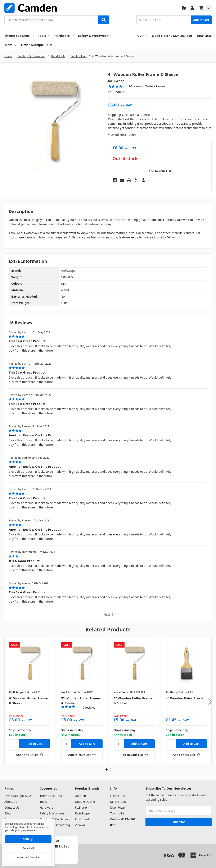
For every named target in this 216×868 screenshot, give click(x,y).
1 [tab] (107, 769)
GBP (142, 36)
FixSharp (81, 807)
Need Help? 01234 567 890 (172, 36)
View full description (122, 135)
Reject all (28, 848)
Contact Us (12, 807)
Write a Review (155, 86)
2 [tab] (110, 769)
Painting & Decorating (55, 825)
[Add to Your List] (30, 755)
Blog (8, 813)
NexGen (80, 796)
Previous (5, 701)
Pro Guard (82, 819)
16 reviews (136, 86)
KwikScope (82, 813)
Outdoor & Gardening (55, 819)
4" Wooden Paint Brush (184, 698)
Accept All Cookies (28, 857)
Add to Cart (201, 20)
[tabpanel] (30, 701)
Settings (28, 839)
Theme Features (19, 36)
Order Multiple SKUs (37, 45)
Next (109, 615)
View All (80, 825)
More (10, 45)
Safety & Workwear (95, 36)
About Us (11, 802)
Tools (44, 36)
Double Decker (85, 802)
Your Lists (204, 36)
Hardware (64, 36)
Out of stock (125, 159)
